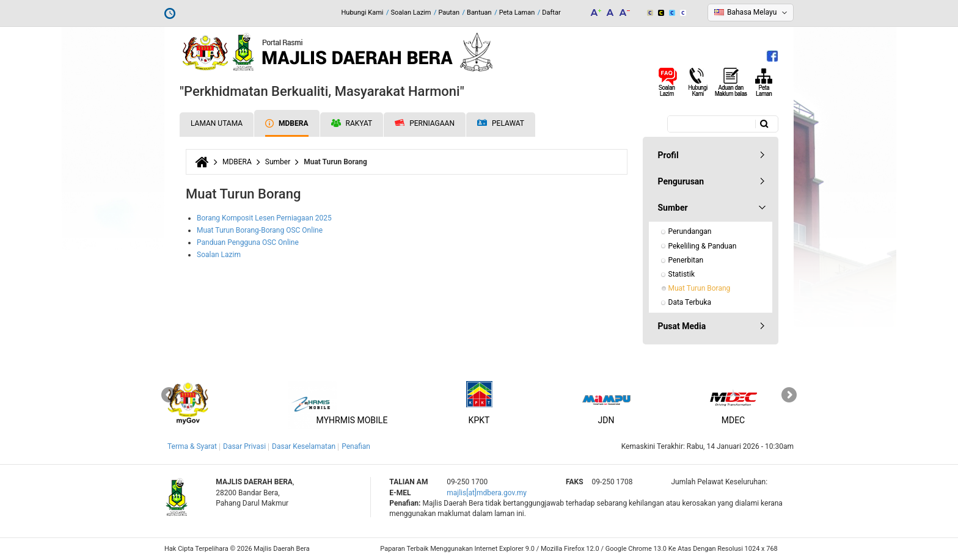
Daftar (551, 13)
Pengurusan (681, 181)
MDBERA (287, 123)
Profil (668, 155)
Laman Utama (217, 123)
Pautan (449, 13)
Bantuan (479, 13)
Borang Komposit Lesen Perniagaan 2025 (264, 218)
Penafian (356, 446)
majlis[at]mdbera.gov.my (487, 493)
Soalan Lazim (411, 13)
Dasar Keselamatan (304, 446)
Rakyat (352, 123)
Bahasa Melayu (752, 12)
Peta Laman (517, 13)
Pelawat (501, 124)
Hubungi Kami (362, 13)
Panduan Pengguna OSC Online (248, 242)
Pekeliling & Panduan (703, 246)
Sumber (278, 162)
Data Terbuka (690, 302)
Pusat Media (682, 326)
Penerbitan (686, 260)
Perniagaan (425, 123)
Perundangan (690, 231)
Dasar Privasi (244, 446)
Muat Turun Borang (700, 288)
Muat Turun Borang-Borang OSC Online (260, 230)
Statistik (682, 274)
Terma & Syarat (192, 446)
